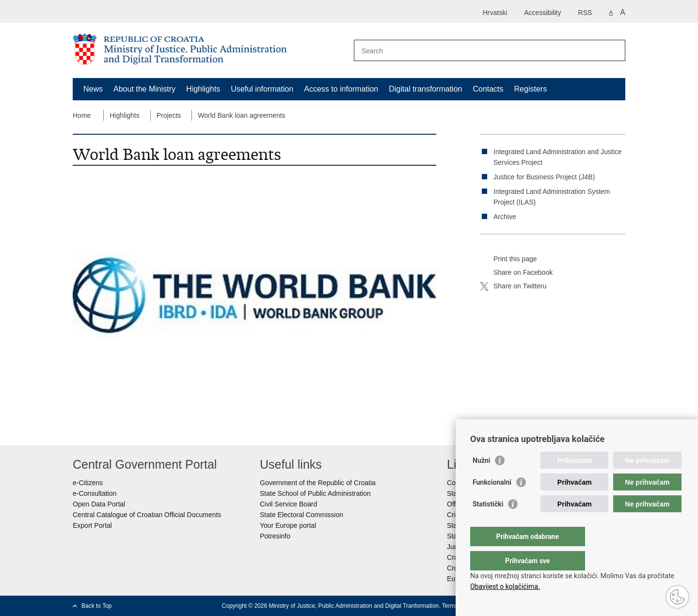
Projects (169, 115)
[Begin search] (614, 50)
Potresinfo (275, 536)
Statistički (488, 523)
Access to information (341, 89)
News (93, 89)
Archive (505, 217)
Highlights (203, 89)
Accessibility (542, 13)
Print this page (508, 259)
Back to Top (96, 606)
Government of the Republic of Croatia (318, 483)
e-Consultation (95, 493)
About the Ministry (144, 89)
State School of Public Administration (315, 493)
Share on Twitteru (513, 286)
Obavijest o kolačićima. (505, 586)
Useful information (262, 89)
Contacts (488, 89)
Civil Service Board (288, 504)
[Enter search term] (479, 51)
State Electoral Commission (301, 515)
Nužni (481, 480)
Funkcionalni (492, 502)
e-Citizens (88, 483)
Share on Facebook (516, 273)
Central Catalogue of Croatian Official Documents (147, 515)
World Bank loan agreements (241, 115)
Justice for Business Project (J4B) (544, 177)
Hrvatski (495, 13)
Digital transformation (425, 89)
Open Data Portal (99, 504)
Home (82, 115)
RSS (585, 13)
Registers (531, 89)
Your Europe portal (288, 525)
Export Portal (92, 525)
